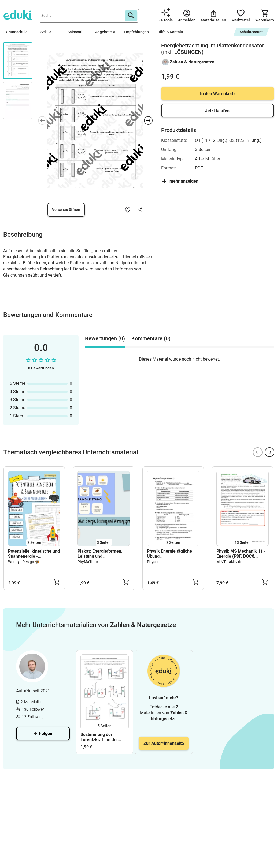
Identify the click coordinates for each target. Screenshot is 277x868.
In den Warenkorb (217, 94)
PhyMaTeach (89, 562)
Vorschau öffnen (66, 210)
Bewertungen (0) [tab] (105, 338)
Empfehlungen (136, 32)
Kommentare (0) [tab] (151, 338)
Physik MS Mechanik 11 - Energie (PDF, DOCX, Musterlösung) (241, 554)
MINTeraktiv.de (229, 562)
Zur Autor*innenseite (164, 743)
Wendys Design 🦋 (24, 562)
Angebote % (105, 32)
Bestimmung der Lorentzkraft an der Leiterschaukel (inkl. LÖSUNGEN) (100, 737)
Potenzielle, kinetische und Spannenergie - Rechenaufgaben (34, 554)
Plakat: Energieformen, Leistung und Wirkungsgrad (100, 554)
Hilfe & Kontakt (170, 32)
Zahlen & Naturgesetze (192, 62)
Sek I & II (50, 32)
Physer (153, 562)
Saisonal (77, 32)
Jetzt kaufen (217, 111)
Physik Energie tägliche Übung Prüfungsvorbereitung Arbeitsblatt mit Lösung (169, 554)
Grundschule (19, 32)
